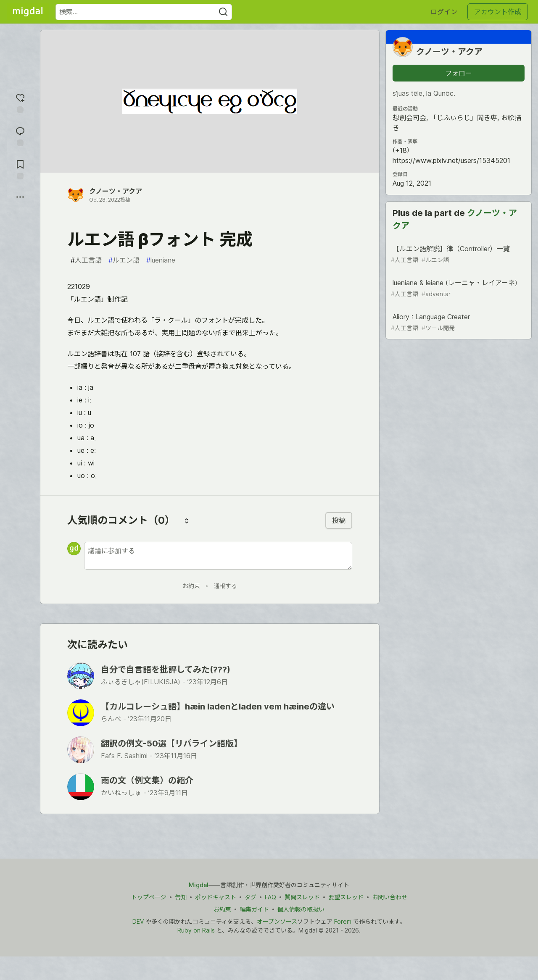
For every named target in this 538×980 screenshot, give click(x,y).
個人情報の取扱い (301, 909)
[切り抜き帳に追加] (20, 169)
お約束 (191, 586)
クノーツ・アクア (116, 191)
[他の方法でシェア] (20, 197)
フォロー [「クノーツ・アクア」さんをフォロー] (459, 73)
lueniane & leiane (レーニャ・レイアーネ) (458, 288)
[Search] (223, 12)
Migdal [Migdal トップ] (199, 885)
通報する (225, 586)
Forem (343, 921)
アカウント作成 (498, 12)
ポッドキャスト (216, 897)
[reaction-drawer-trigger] (20, 102)
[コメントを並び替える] (187, 520)
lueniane (161, 260)
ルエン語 (124, 260)
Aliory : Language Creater (458, 322)
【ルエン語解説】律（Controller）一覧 (458, 254)
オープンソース (277, 921)
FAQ (270, 897)
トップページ (149, 897)
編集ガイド (254, 909)
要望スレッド (346, 897)
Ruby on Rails (196, 930)
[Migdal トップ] (28, 12)
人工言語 (86, 260)
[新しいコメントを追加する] (218, 556)
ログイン (444, 12)
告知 (181, 897)
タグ (251, 897)
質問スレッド (302, 897)
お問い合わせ (390, 897)
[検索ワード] (144, 12)
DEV (138, 921)
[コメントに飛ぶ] (20, 135)
